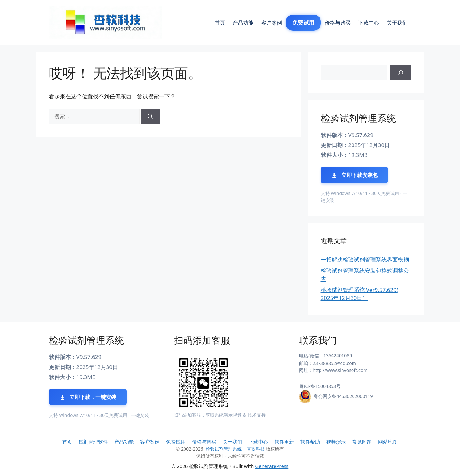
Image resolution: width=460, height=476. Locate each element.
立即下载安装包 (354, 175)
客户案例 (272, 23)
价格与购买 (338, 23)
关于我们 (397, 23)
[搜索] (150, 116)
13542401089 (338, 356)
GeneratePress (272, 466)
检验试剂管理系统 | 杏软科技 (235, 449)
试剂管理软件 (93, 442)
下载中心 (369, 23)
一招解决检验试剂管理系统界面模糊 (365, 259)
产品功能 (243, 23)
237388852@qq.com (334, 363)
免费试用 (303, 23)
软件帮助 (310, 442)
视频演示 (336, 442)
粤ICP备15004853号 (320, 386)
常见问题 (362, 442)
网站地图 (388, 442)
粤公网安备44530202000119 (343, 396)
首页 (220, 23)
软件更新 (284, 442)
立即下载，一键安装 (88, 397)
